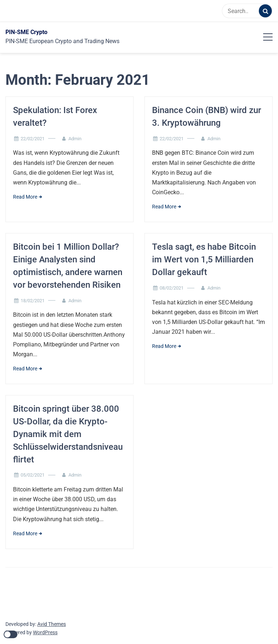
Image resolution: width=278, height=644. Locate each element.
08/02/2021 (172, 288)
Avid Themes (52, 624)
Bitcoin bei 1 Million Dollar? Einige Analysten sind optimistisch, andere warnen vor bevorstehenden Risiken (68, 266)
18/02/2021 (33, 301)
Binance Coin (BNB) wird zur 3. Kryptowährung (207, 117)
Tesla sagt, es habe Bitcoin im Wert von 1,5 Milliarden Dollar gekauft (204, 259)
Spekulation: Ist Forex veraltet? (55, 117)
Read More (25, 197)
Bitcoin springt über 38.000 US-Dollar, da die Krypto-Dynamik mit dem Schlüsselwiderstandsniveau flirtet (68, 434)
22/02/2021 (33, 139)
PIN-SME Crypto (26, 32)
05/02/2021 (33, 475)
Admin (75, 139)
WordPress (45, 632)
